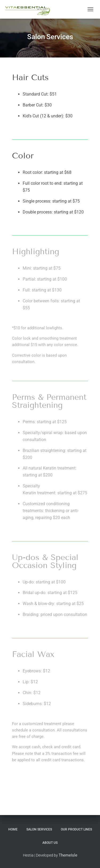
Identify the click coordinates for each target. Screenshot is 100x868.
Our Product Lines (76, 829)
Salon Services (39, 829)
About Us (50, 843)
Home (13, 829)
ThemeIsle (68, 855)
